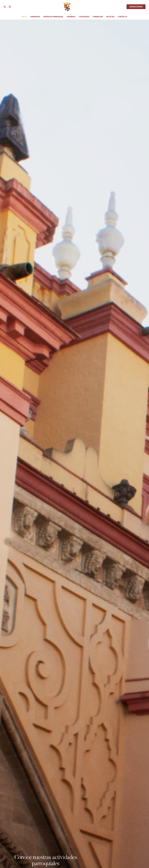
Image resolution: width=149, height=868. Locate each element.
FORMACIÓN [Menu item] (98, 17)
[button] (143, 858)
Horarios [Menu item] (71, 17)
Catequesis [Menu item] (84, 17)
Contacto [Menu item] (123, 17)
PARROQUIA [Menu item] (35, 17)
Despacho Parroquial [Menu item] (53, 17)
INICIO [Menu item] (24, 17)
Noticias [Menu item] (110, 17)
